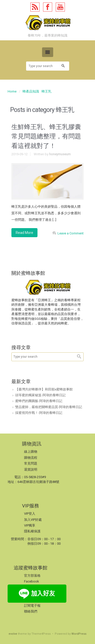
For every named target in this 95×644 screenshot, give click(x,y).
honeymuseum (60, 154)
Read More (24, 233)
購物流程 (31, 458)
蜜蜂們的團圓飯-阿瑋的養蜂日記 (39, 401)
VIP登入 (30, 514)
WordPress (79, 634)
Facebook (32, 581)
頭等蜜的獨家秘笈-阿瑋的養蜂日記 (40, 395)
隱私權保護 (32, 531)
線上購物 (31, 452)
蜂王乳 (46, 91)
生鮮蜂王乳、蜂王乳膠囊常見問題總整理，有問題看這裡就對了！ (46, 136)
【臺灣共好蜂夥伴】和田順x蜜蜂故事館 (44, 389)
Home (12, 91)
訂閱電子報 (32, 606)
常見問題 (31, 463)
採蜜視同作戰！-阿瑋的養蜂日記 (39, 413)
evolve (13, 634)
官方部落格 (32, 576)
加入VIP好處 (33, 520)
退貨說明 (31, 469)
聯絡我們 (31, 611)
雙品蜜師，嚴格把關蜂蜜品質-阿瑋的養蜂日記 (49, 407)
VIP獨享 (30, 525)
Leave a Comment (71, 233)
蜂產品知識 (31, 91)
